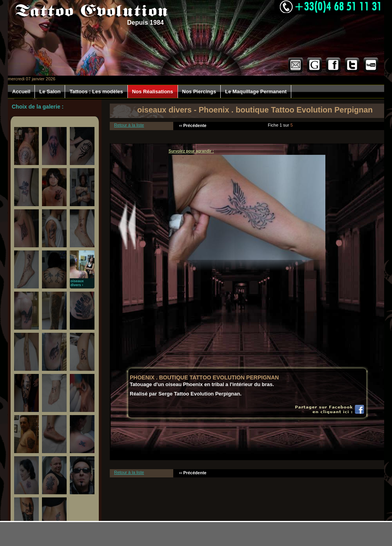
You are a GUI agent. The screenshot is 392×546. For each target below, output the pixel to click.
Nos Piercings (199, 92)
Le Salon (50, 92)
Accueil (21, 92)
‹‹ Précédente (193, 125)
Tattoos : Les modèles (96, 92)
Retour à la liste (129, 125)
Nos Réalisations (153, 92)
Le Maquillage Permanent (256, 92)
